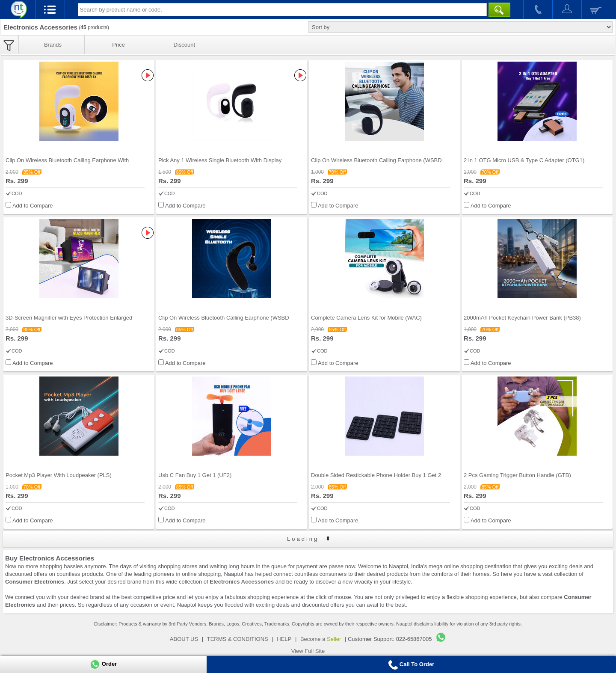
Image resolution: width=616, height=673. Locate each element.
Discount (184, 45)
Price (118, 45)
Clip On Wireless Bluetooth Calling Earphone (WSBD (376, 160)
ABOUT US (184, 639)
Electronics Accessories (242, 582)
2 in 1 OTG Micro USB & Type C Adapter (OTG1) (524, 160)
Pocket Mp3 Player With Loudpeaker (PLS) (59, 475)
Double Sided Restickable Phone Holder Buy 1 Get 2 (376, 475)
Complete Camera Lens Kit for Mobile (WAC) (366, 318)
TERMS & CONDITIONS (238, 639)
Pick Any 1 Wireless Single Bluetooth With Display (220, 160)
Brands (53, 45)
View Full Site (308, 651)
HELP (284, 639)
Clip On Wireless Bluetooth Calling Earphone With (67, 160)
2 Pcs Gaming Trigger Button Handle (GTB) (517, 475)
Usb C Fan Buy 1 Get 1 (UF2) (195, 475)
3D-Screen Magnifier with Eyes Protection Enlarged (69, 318)
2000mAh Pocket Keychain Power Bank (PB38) (522, 318)
